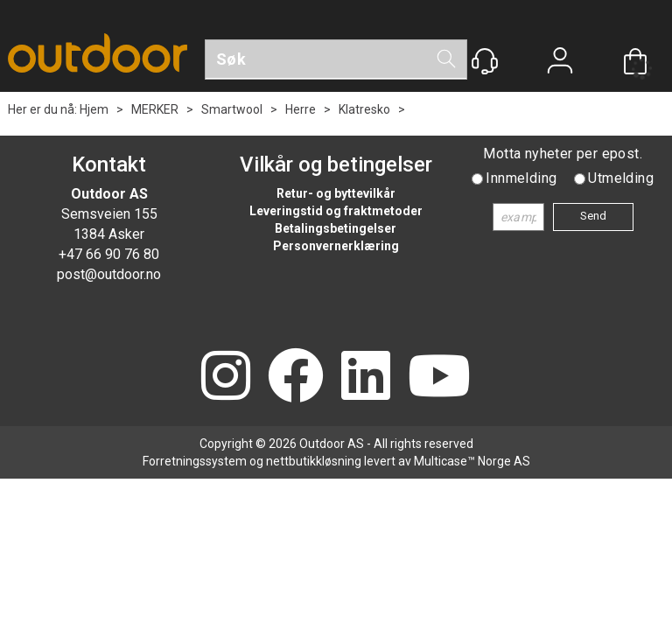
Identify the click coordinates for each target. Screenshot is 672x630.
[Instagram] (226, 378)
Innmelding (521, 178)
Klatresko (364, 109)
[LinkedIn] (366, 378)
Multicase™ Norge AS (472, 461)
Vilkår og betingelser (336, 164)
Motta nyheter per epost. (563, 154)
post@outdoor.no (109, 274)
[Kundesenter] (485, 61)
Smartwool (232, 109)
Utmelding (621, 178)
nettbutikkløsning (314, 461)
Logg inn (560, 63)
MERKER (155, 109)
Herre (301, 109)
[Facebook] (296, 378)
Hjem (94, 109)
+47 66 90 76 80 (109, 254)
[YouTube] (439, 378)
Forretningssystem (195, 461)
